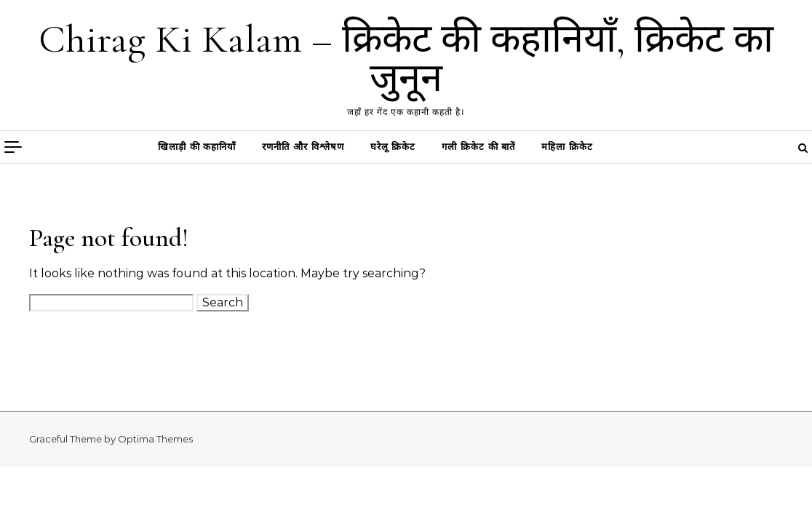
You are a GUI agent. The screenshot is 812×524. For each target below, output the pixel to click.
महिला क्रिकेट (567, 147)
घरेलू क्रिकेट (393, 147)
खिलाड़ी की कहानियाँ (197, 147)
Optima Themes (155, 439)
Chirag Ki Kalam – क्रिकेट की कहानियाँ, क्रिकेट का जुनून (406, 59)
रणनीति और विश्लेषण (303, 147)
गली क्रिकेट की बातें (478, 147)
